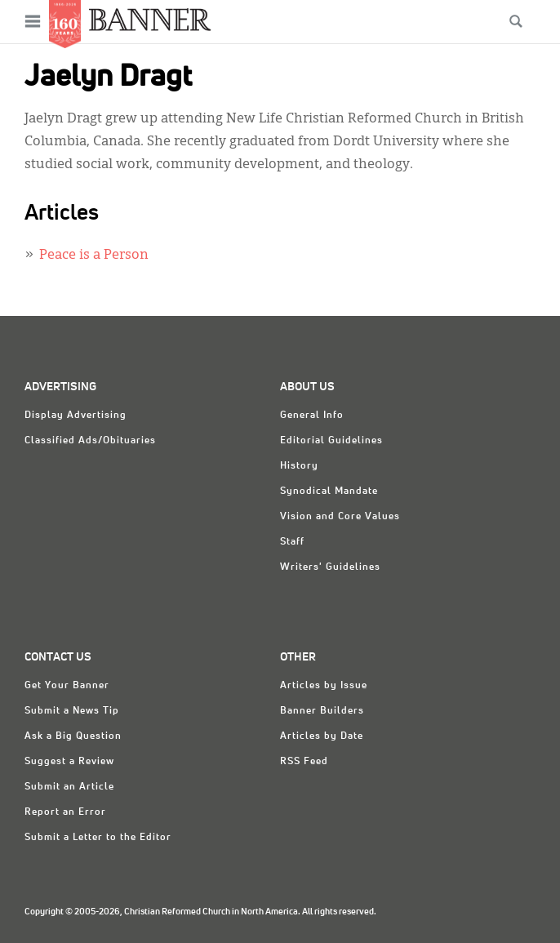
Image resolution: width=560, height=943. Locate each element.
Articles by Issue (324, 686)
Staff (292, 542)
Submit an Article (69, 787)
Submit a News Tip (72, 711)
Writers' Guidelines (330, 567)
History (299, 466)
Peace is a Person (94, 256)
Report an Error (65, 812)
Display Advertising (76, 416)
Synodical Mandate (329, 492)
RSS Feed (304, 762)
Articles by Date (322, 736)
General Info (312, 416)
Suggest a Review (69, 762)
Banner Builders (322, 711)
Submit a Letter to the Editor (98, 838)
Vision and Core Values (340, 517)
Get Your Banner (67, 686)
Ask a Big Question (73, 736)
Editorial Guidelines (331, 441)
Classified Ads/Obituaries (90, 441)
